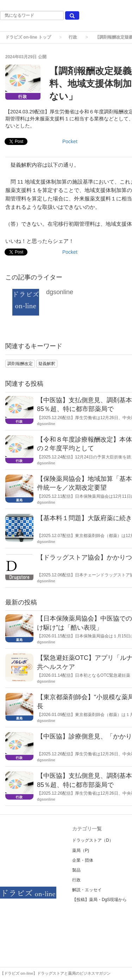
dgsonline (60, 292)
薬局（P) (81, 850)
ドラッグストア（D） (93, 840)
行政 (73, 37)
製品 (76, 870)
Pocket (70, 141)
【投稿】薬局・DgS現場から (99, 900)
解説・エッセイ (87, 890)
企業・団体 (83, 860)
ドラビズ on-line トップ (28, 37)
